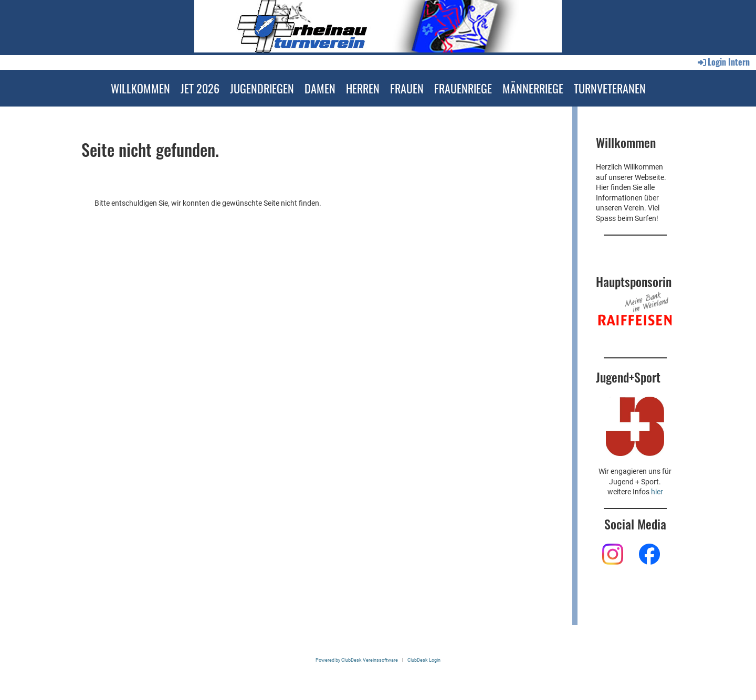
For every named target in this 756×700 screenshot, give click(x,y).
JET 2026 (200, 88)
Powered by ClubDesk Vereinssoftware (357, 660)
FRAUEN (407, 88)
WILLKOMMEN (140, 88)
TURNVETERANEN (610, 88)
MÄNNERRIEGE (533, 88)
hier (657, 492)
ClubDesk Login (424, 660)
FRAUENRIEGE (463, 88)
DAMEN (320, 88)
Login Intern (723, 62)
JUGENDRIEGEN (262, 88)
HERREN (363, 88)
